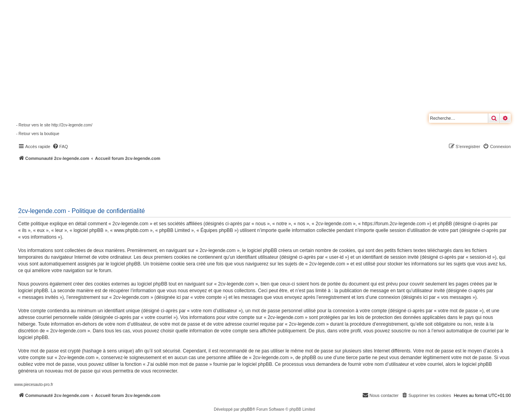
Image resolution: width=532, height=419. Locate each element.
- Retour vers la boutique (38, 134)
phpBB (247, 409)
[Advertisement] (211, 183)
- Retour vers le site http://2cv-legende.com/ (54, 125)
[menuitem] (60, 146)
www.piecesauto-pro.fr (34, 385)
